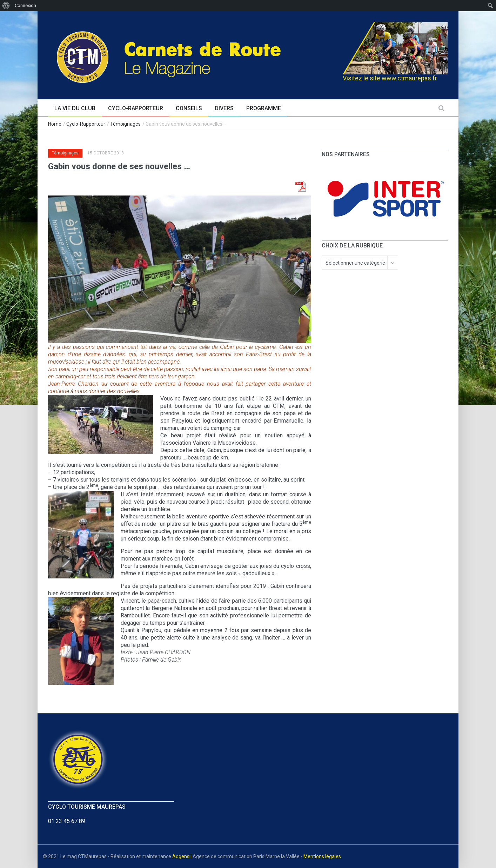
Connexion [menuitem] (25, 5)
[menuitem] (6, 6)
